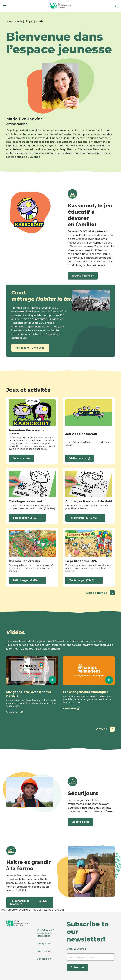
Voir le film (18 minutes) (31, 348)
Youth (39, 21)
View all (105, 729)
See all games (101, 593)
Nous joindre (45, 950)
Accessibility (44, 957)
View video (15, 712)
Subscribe (78, 967)
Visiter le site (81, 459)
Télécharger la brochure (30, 903)
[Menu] (5, 6)
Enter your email (91, 959)
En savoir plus (23, 458)
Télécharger (28, 518)
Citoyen (29, 21)
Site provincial (15, 21)
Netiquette (44, 943)
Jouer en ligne (84, 277)
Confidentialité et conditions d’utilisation (46, 933)
